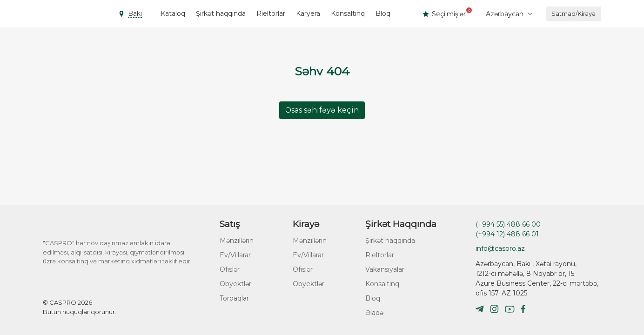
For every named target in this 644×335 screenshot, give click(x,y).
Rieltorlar (271, 13)
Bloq (383, 13)
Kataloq (173, 13)
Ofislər (230, 269)
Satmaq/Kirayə (574, 13)
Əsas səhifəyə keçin (322, 110)
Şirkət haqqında (221, 13)
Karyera (308, 13)
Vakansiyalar (385, 269)
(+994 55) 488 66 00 (508, 224)
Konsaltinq (348, 13)
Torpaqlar (234, 298)
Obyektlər (235, 284)
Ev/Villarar (235, 255)
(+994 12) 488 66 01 (507, 234)
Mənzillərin (237, 241)
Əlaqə (374, 313)
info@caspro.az (500, 248)
